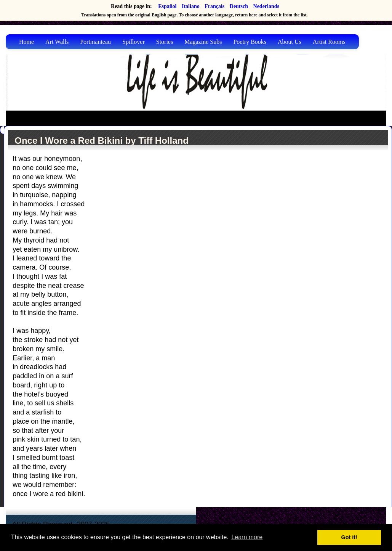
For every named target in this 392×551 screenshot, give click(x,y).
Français (214, 6)
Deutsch (239, 6)
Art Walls (57, 42)
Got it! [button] (349, 537)
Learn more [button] (247, 537)
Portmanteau (95, 42)
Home (26, 42)
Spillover (134, 42)
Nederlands (266, 6)
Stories (165, 42)
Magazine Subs (203, 42)
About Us (290, 42)
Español (167, 6)
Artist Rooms (329, 42)
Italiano (191, 6)
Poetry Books (250, 42)
